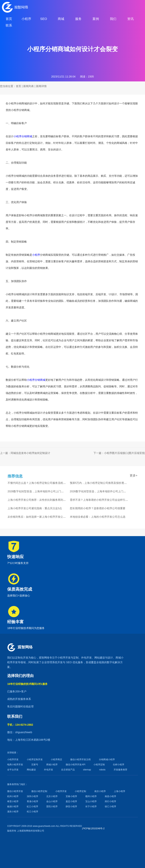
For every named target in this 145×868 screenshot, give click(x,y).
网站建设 (100, 658)
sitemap (87, 770)
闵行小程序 (110, 801)
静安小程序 (71, 807)
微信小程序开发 (15, 791)
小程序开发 (64, 658)
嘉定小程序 (71, 801)
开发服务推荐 (120, 770)
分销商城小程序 (107, 759)
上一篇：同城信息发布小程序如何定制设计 (25, 453)
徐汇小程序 (110, 807)
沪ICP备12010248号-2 (93, 829)
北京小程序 (52, 796)
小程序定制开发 (35, 759)
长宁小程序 (91, 807)
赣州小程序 (91, 796)
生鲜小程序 (119, 765)
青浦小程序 (32, 801)
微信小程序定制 (39, 791)
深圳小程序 (32, 796)
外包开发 (49, 770)
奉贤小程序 (13, 801)
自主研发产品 (68, 770)
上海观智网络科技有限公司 (31, 831)
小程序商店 (56, 759)
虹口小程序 (32, 807)
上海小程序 (120, 791)
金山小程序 (52, 801)
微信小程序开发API (75, 765)
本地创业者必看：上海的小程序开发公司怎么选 (98, 517)
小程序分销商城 (23, 136)
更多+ (134, 475)
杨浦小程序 (13, 807)
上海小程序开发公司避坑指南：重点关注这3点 (35, 508)
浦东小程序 (13, 812)
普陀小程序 (52, 807)
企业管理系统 (49, 662)
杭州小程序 (13, 796)
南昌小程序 (110, 796)
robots (102, 770)
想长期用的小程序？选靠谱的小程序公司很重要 (98, 508)
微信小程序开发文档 (80, 759)
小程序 (36, 255)
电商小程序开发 (15, 765)
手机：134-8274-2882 (20, 725)
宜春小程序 (71, 796)
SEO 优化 (72, 662)
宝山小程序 (91, 801)
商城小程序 (52, 765)
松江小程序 (32, 812)
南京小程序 (100, 791)
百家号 (35, 765)
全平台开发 (13, 770)
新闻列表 (29, 86)
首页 (19, 86)
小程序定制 (99, 765)
